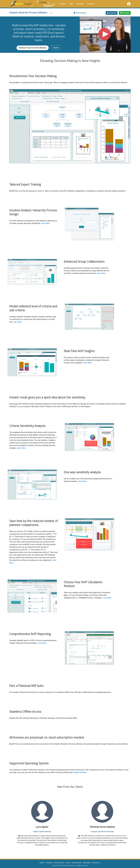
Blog (71, 4)
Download (112, 13)
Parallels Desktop (79, 772)
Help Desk (80, 4)
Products (63, 4)
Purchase (125, 13)
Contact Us (91, 4)
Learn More (46, 223)
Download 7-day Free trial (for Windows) (33, 48)
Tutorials (56, 48)
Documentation (80, 13)
